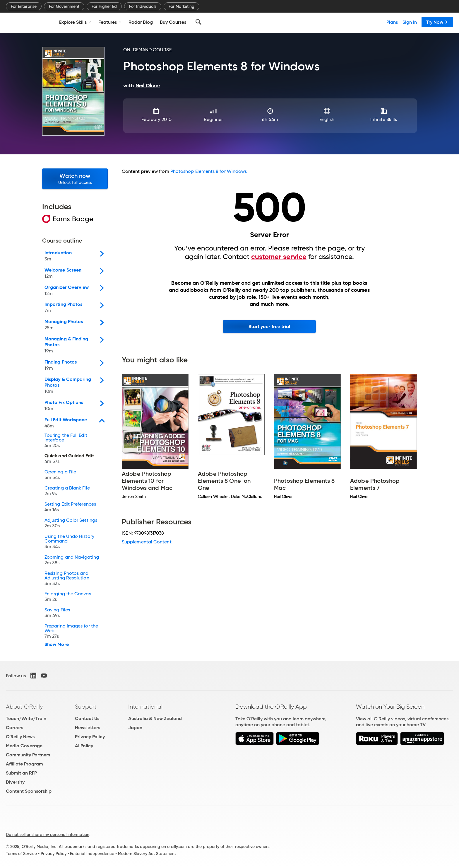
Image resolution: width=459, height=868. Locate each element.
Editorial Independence (92, 854)
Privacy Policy (90, 737)
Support (86, 707)
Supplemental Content (147, 542)
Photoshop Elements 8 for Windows (209, 171)
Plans (392, 22)
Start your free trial (269, 326)
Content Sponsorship (29, 791)
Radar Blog (141, 22)
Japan (135, 728)
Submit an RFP (21, 773)
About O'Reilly (24, 707)
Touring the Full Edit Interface (66, 441)
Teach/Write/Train (26, 718)
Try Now (437, 22)
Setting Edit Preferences (70, 508)
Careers (14, 728)
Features (110, 22)
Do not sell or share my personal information (48, 835)
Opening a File (60, 475)
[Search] (198, 22)
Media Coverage (24, 746)
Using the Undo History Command (69, 542)
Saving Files (57, 613)
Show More (57, 644)
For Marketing (181, 6)
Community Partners (28, 755)
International (145, 707)
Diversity (15, 782)
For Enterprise (24, 6)
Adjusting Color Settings (71, 524)
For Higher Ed (104, 6)
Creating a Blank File (67, 491)
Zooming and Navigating (72, 561)
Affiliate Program (24, 764)
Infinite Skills (384, 119)
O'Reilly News (20, 737)
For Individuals (143, 6)
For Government (64, 6)
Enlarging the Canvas (68, 597)
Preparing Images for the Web (71, 632)
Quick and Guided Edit (69, 459)
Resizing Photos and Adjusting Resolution (67, 579)
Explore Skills (75, 22)
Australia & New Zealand (155, 718)
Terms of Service (21, 854)
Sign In (410, 22)
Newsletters (88, 728)
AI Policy (84, 746)
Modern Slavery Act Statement (147, 854)
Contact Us (87, 718)
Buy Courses (173, 22)
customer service (279, 257)
